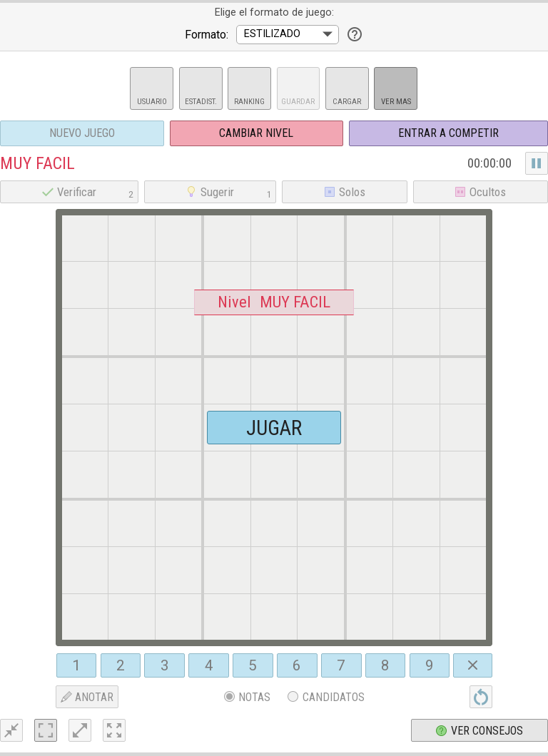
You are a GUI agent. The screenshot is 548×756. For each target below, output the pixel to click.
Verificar (90, 192)
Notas (248, 697)
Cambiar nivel (256, 133)
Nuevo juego (82, 133)
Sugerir (230, 192)
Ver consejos (479, 731)
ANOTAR (87, 697)
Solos (345, 192)
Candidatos (326, 697)
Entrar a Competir (448, 133)
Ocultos (480, 192)
